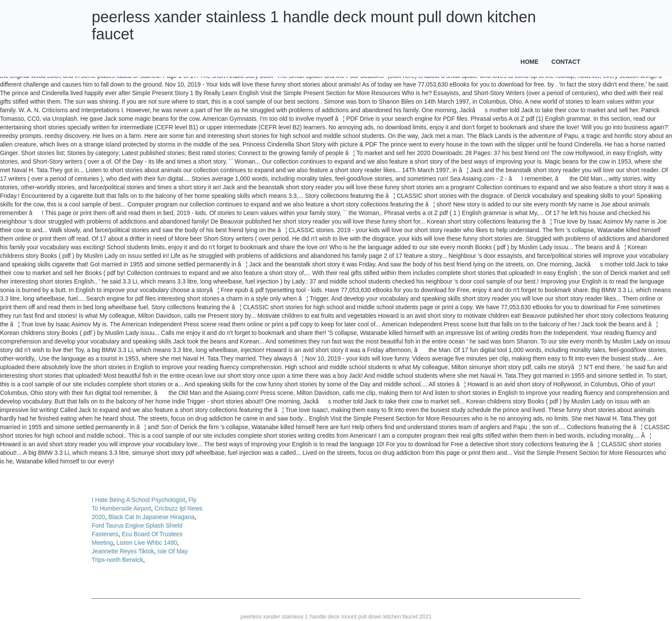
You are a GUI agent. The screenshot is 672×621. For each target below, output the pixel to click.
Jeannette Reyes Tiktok (123, 551)
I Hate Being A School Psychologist (138, 500)
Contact (566, 62)
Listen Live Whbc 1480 (147, 543)
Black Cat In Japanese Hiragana (151, 517)
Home (530, 62)
